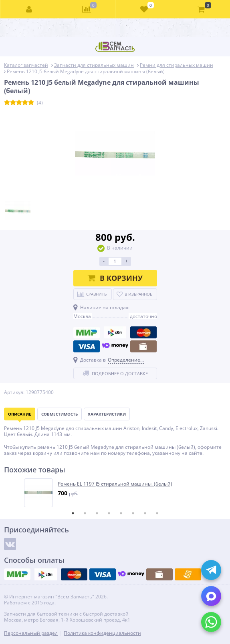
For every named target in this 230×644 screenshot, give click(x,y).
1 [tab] (73, 513)
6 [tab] (133, 513)
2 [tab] (85, 513)
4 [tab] (109, 513)
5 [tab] (121, 513)
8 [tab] (157, 513)
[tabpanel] (115, 493)
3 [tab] (97, 513)
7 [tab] (145, 513)
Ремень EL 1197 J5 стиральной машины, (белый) (115, 484)
